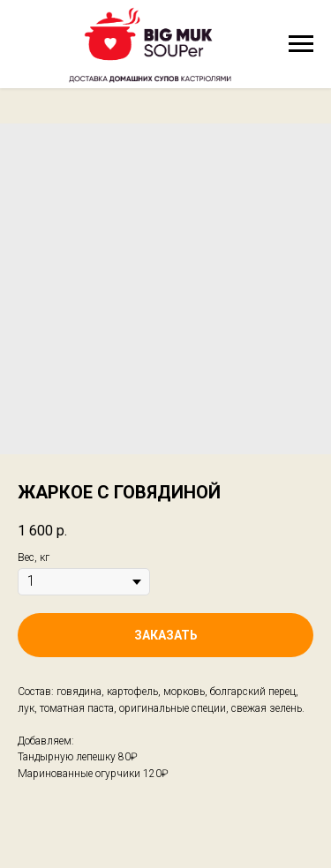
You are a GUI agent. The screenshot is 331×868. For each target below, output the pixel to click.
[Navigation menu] (301, 44)
